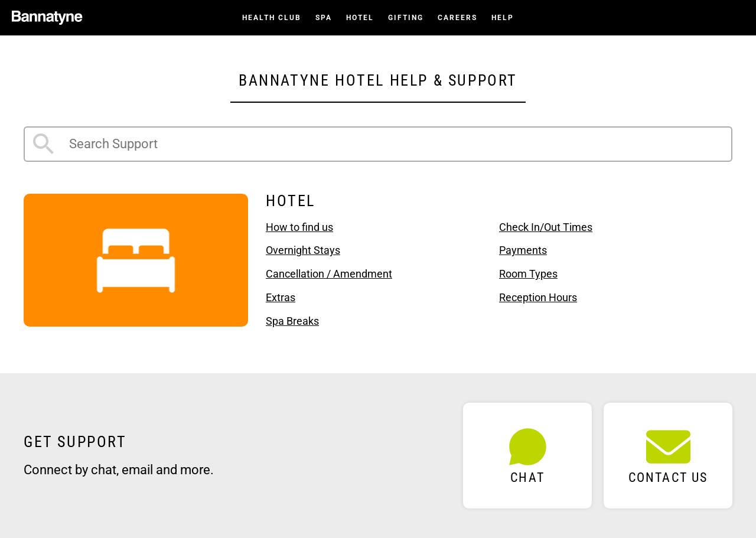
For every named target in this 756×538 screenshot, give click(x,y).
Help (503, 18)
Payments (523, 250)
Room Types (528, 274)
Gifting (406, 18)
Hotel (360, 18)
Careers (457, 18)
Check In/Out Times (546, 227)
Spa (324, 18)
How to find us (299, 227)
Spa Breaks (292, 321)
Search (44, 144)
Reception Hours (538, 297)
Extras (281, 297)
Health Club (272, 18)
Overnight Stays (303, 250)
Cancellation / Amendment (329, 274)
